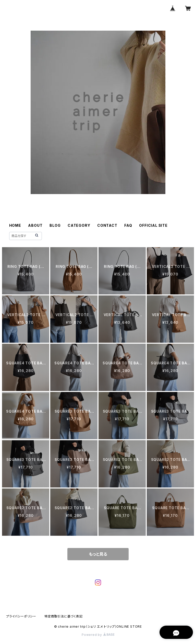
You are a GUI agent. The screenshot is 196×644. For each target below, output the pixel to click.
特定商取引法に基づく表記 (64, 616)
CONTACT (107, 225)
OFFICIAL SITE (153, 225)
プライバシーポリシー (21, 616)
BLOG (55, 225)
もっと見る (98, 554)
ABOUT (35, 225)
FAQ (128, 225)
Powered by (98, 635)
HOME (15, 225)
